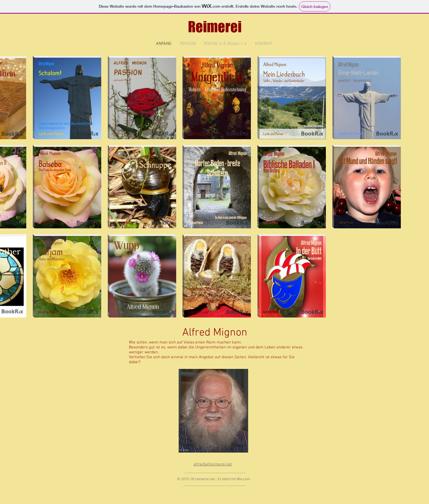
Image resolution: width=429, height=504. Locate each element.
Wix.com (243, 479)
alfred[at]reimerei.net (213, 464)
